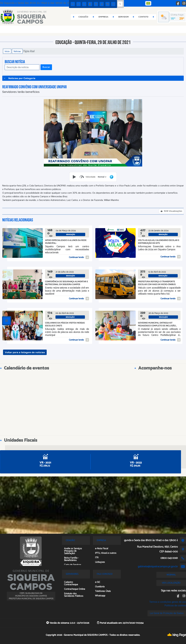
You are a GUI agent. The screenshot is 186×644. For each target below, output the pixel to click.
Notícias (17, 51)
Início (7, 51)
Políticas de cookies (175, 606)
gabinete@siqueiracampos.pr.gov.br (158, 567)
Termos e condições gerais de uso (168, 602)
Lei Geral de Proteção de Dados (167, 613)
